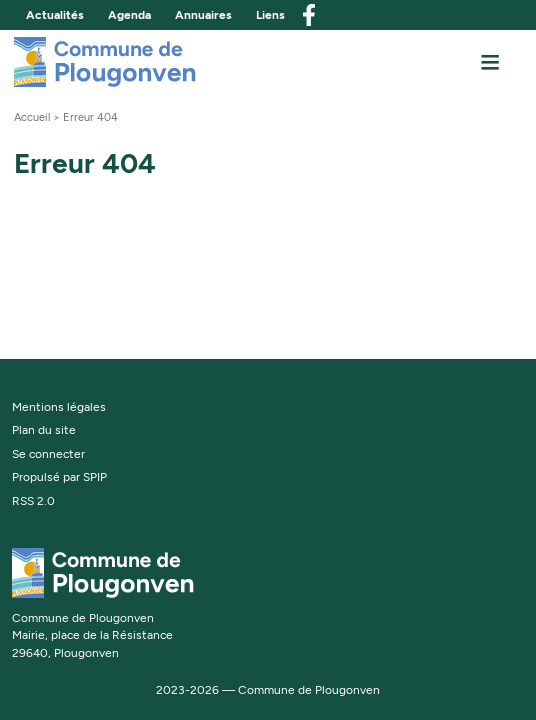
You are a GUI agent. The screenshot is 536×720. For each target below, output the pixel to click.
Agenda (129, 15)
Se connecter (48, 454)
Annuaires (203, 15)
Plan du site (44, 430)
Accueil (32, 117)
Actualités (55, 15)
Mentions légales (59, 407)
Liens (270, 15)
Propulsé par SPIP (59, 477)
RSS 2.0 (33, 501)
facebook (309, 15)
